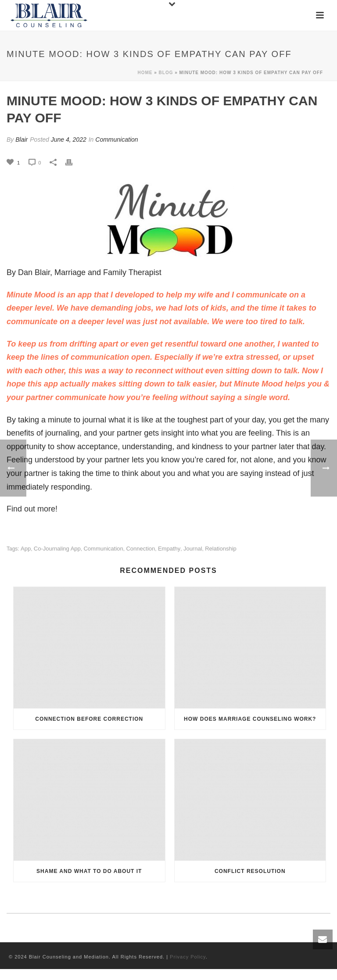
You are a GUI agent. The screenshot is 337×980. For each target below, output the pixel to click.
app (26, 549)
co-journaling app (57, 549)
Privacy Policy (188, 957)
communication (103, 549)
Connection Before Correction (89, 719)
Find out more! (32, 509)
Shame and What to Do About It (89, 871)
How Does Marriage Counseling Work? (250, 719)
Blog (166, 73)
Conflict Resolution (250, 871)
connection (140, 549)
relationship (221, 549)
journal (193, 549)
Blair (22, 139)
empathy (169, 549)
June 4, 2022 (69, 139)
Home (145, 73)
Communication (117, 139)
